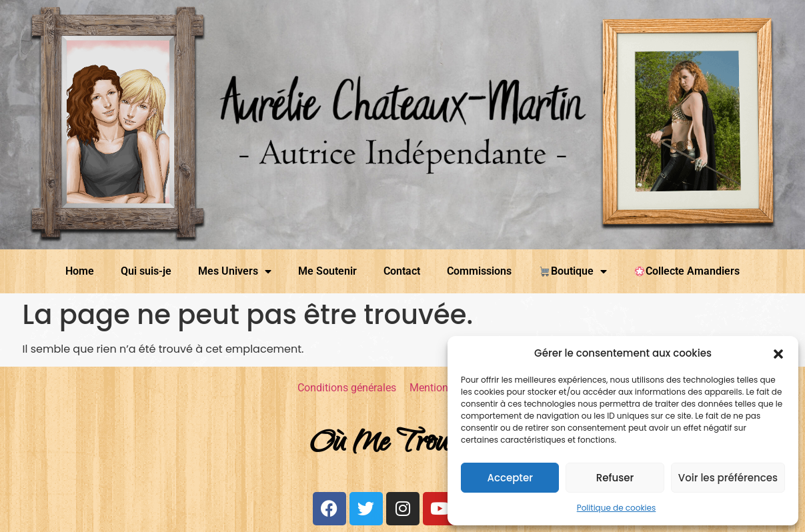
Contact (402, 271)
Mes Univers (235, 271)
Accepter (510, 478)
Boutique (573, 271)
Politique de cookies (617, 508)
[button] (778, 353)
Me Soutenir (327, 271)
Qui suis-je (146, 271)
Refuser (615, 478)
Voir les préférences (728, 478)
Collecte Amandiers (687, 271)
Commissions (479, 271)
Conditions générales (347, 388)
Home (80, 271)
